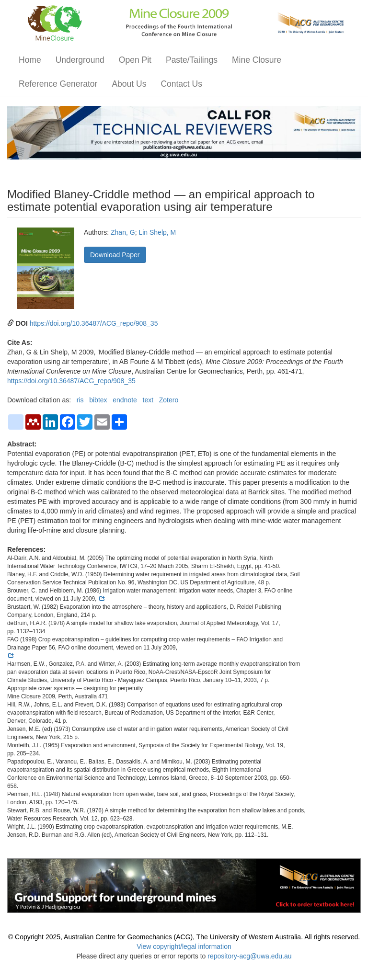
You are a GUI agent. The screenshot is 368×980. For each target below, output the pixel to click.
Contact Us (181, 84)
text (148, 400)
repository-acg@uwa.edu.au (249, 956)
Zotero (169, 400)
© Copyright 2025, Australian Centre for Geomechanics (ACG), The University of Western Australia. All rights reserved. (184, 937)
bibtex (98, 400)
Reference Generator (58, 84)
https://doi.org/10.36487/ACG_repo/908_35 (94, 323)
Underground (80, 60)
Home (30, 60)
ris (80, 400)
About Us (129, 84)
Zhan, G (123, 232)
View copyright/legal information (184, 946)
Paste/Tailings (192, 60)
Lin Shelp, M (157, 232)
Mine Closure (257, 60)
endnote (125, 400)
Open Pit (135, 60)
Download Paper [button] (115, 255)
